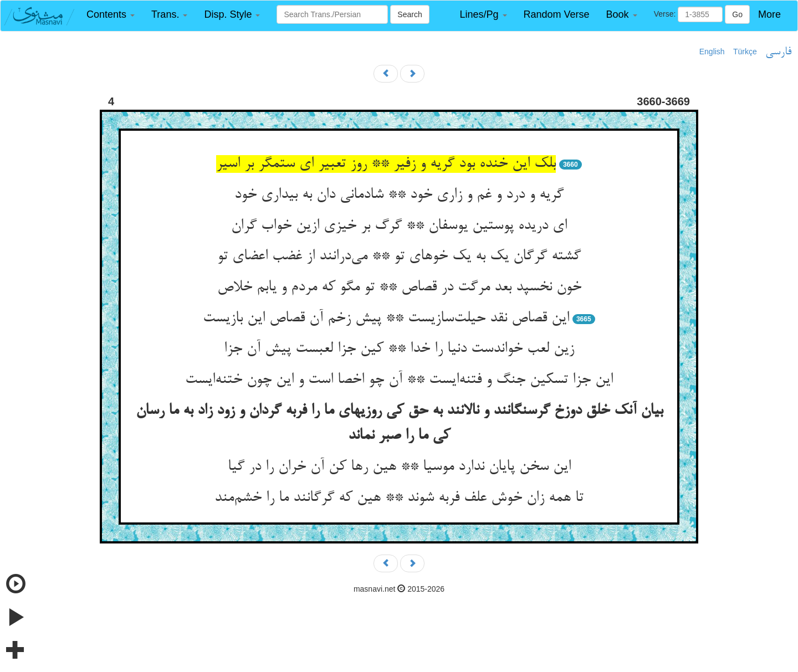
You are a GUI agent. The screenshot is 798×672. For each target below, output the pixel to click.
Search (410, 14)
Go (737, 14)
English (712, 52)
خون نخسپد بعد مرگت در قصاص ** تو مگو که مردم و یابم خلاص (399, 288)
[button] (111, 15)
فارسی (778, 52)
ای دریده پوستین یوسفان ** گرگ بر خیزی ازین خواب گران (399, 226)
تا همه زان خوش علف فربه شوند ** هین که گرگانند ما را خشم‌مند (399, 498)
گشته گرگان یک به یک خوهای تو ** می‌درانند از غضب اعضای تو (399, 257)
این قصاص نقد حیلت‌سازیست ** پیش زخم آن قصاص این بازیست (386, 319)
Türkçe (745, 52)
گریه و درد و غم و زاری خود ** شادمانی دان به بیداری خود (399, 195)
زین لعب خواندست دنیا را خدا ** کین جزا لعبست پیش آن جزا (399, 349)
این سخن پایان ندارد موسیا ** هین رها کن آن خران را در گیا (399, 467)
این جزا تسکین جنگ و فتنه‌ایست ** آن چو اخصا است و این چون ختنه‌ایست (399, 380)
